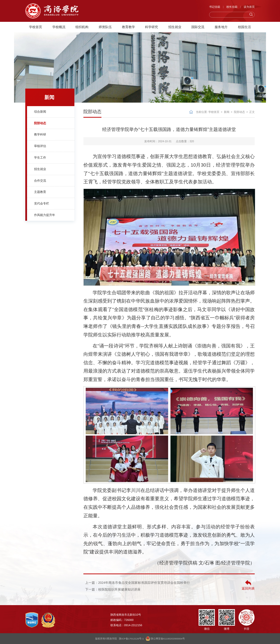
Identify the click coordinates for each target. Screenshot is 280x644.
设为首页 (249, 7)
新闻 (227, 112)
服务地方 (221, 27)
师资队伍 (105, 27)
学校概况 (59, 27)
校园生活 (244, 27)
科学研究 (152, 27)
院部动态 (239, 112)
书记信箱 (215, 7)
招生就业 (175, 27)
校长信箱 (232, 7)
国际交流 (198, 27)
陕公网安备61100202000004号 (165, 639)
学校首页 (36, 27)
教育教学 (128, 27)
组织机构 (82, 27)
